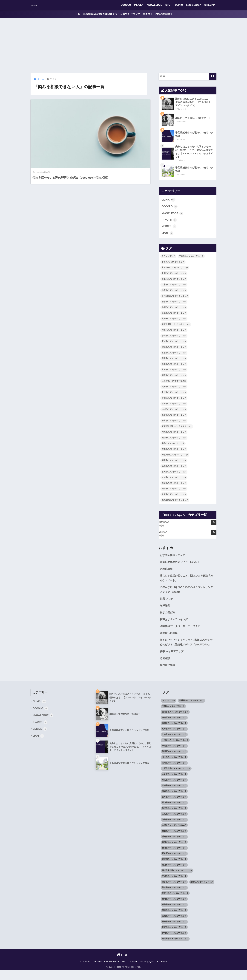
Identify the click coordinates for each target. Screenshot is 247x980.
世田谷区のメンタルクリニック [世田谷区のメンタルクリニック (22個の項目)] (175, 269)
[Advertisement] (123, 46)
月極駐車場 (167, 571)
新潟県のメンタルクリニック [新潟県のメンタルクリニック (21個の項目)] (174, 405)
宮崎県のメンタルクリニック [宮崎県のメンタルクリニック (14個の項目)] (174, 349)
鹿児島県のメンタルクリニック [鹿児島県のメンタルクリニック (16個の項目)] (175, 502)
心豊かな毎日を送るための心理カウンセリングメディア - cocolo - (187, 592)
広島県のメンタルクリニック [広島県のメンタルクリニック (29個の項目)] (174, 371)
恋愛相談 (165, 668)
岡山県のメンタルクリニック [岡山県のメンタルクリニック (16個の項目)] (174, 360)
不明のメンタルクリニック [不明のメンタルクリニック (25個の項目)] (173, 264)
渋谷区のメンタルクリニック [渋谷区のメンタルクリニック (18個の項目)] (174, 439)
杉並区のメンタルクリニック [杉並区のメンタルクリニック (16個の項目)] (174, 411)
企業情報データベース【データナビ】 (183, 630)
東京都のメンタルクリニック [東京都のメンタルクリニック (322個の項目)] (174, 417)
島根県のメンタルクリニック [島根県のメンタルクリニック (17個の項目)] (174, 366)
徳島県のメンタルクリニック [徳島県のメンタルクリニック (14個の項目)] (174, 377)
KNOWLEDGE (154, 5)
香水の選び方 (168, 616)
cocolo (38, 5)
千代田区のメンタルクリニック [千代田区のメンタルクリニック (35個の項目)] (175, 298)
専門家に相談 (168, 675)
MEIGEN (139, 5)
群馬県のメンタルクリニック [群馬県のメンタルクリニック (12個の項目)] (174, 473)
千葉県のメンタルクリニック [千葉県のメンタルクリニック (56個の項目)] (174, 303)
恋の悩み (163, 533)
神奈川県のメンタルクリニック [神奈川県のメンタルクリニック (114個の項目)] (175, 456)
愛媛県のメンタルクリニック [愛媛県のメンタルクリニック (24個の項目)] (174, 388)
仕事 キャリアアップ (172, 661)
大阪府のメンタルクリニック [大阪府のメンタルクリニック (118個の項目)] (174, 332)
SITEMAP (210, 5)
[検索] (213, 77)
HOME (124, 965)
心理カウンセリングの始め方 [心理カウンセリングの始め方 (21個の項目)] (174, 383)
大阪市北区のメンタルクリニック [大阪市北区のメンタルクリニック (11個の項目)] (176, 326)
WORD (171, 221)
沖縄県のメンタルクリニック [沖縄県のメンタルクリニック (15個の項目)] (174, 434)
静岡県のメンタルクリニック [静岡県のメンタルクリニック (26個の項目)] (174, 496)
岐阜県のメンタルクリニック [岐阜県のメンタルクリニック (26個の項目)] (174, 354)
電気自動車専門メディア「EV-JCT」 (182, 564)
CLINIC (179, 5)
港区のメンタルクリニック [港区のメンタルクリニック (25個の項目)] (173, 445)
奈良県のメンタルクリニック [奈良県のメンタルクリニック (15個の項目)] (174, 337)
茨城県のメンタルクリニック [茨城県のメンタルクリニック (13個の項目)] (174, 479)
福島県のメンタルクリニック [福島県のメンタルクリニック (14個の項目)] (174, 468)
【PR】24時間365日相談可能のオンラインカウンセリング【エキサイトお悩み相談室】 (123, 14)
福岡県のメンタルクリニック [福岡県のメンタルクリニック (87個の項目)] (174, 462)
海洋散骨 (165, 609)
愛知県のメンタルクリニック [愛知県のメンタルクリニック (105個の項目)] (174, 394)
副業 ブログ (167, 602)
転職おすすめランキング (175, 623)
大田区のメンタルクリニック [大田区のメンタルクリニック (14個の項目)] (174, 320)
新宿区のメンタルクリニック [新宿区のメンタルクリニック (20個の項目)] (174, 400)
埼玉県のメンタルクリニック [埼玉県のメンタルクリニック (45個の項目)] (174, 315)
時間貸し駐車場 (169, 637)
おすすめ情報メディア (173, 557)
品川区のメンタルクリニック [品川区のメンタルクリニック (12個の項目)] (174, 309)
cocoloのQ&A (194, 5)
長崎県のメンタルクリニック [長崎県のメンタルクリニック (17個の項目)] (174, 485)
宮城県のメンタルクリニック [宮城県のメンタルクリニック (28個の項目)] (174, 343)
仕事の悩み (164, 524)
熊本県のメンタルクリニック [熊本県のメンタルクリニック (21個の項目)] (174, 451)
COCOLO (126, 5)
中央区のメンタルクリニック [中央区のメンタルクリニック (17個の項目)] (174, 275)
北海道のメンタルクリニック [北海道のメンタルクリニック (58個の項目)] (174, 292)
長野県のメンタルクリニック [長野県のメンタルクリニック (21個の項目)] (174, 490)
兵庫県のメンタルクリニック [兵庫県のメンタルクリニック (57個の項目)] (174, 286)
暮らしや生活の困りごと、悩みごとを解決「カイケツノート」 (185, 580)
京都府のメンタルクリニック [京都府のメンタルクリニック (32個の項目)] (174, 281)
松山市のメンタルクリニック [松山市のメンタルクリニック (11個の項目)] (174, 422)
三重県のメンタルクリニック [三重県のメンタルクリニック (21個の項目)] (191, 258)
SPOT (169, 5)
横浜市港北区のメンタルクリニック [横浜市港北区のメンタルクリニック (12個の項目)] (177, 428)
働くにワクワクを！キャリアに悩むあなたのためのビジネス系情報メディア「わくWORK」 (187, 649)
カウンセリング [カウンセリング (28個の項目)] (168, 258)
